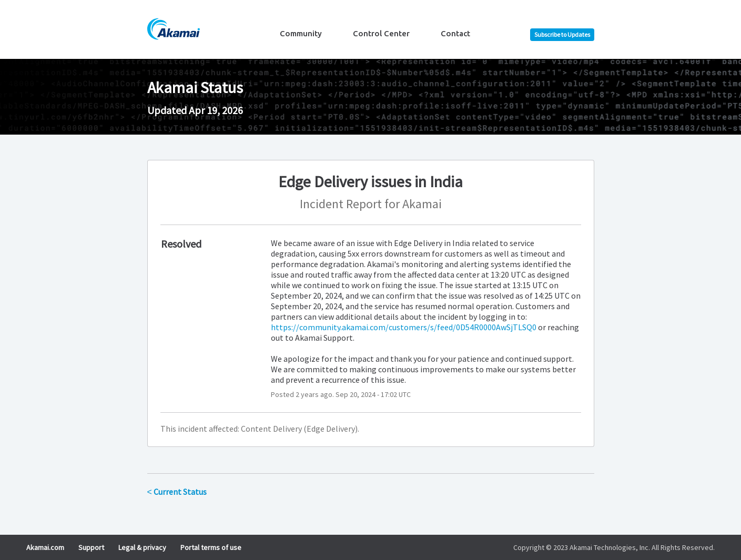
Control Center (381, 33)
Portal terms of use (211, 547)
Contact (455, 33)
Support (91, 547)
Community (301, 33)
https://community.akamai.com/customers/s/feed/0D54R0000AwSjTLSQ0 (404, 327)
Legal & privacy (142, 547)
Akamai (422, 204)
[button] (562, 35)
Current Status (177, 492)
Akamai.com (45, 547)
